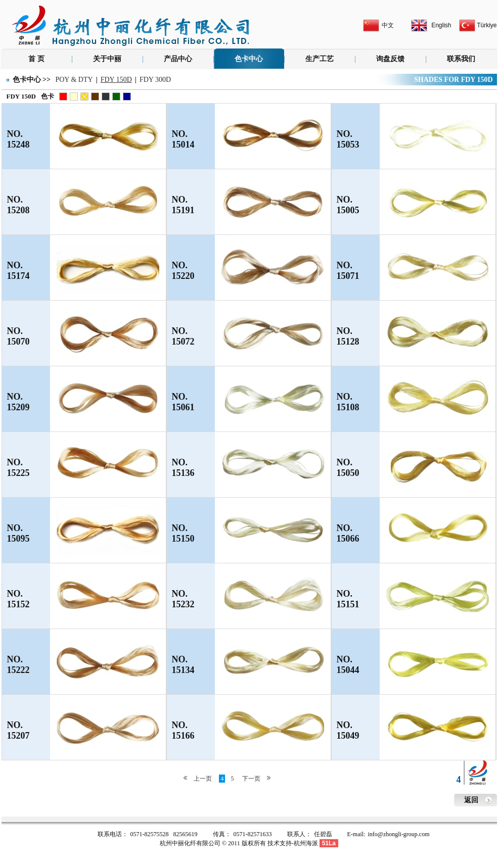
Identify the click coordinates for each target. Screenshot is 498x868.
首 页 (36, 59)
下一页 (251, 779)
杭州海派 (306, 843)
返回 (471, 800)
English (441, 25)
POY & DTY (74, 80)
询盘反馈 (390, 59)
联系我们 (461, 59)
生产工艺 (320, 59)
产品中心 (178, 59)
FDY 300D (155, 80)
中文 (388, 25)
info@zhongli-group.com (399, 834)
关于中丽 (107, 59)
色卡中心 (249, 59)
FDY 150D (116, 80)
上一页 (203, 779)
